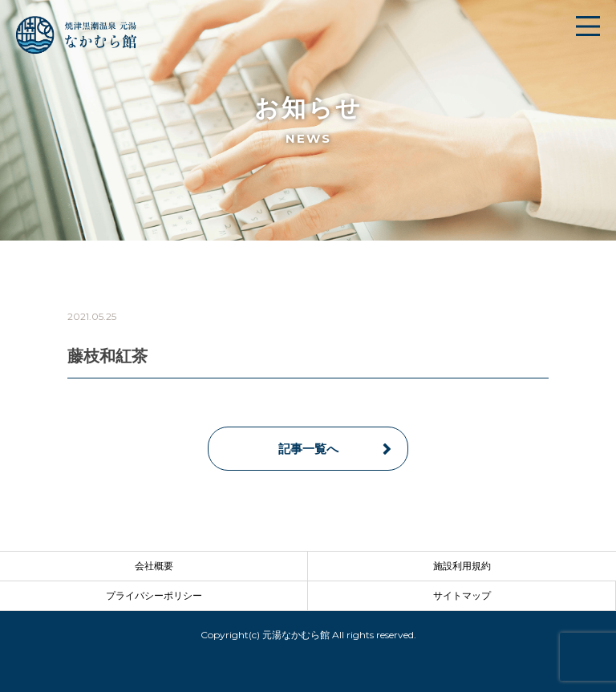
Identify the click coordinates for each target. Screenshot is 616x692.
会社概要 (154, 566)
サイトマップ (462, 595)
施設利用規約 (462, 566)
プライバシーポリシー (154, 595)
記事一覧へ (308, 449)
